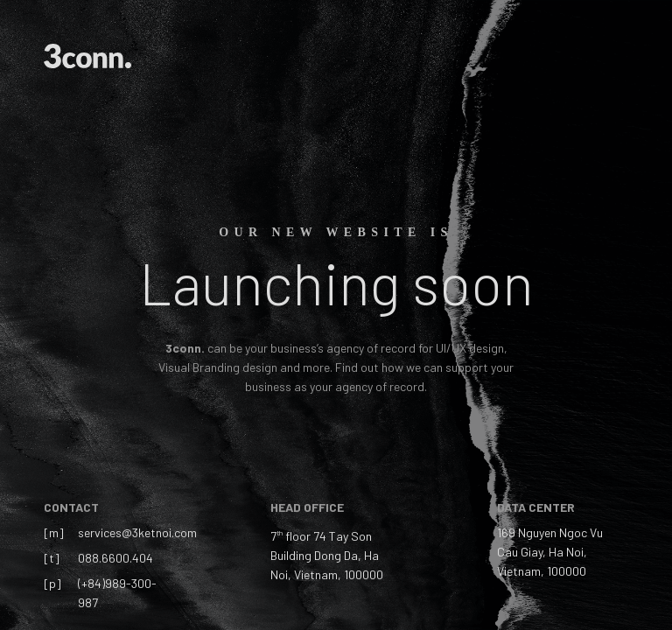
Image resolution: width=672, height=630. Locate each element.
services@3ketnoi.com (137, 532)
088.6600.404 (115, 558)
